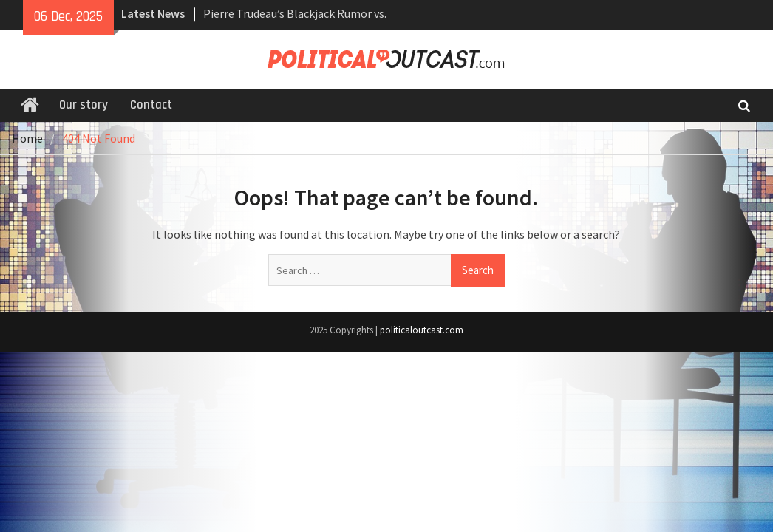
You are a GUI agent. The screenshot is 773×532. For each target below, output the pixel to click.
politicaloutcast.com (422, 330)
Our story (84, 105)
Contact (151, 105)
